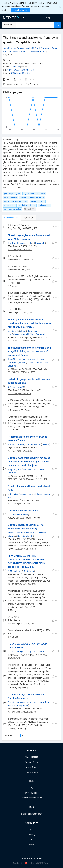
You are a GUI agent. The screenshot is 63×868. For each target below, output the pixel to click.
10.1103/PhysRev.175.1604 (24, 584)
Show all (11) (30, 209)
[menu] (48, 18)
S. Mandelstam (15, 571)
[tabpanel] (31, 481)
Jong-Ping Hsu (10, 48)
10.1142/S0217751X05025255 (21, 372)
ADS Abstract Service (20, 73)
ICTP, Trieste (23, 706)
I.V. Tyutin (38, 494)
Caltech (25, 515)
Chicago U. (40, 243)
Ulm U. (23, 331)
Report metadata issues (31, 798)
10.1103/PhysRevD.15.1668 (20, 451)
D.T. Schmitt (13, 331)
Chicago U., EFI (24, 243)
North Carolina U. (25, 536)
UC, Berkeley (28, 571)
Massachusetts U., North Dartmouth (34, 48)
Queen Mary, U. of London (32, 652)
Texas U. (20, 387)
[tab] (12, 218)
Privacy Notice (31, 767)
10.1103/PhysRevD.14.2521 (20, 250)
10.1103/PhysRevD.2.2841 (19, 504)
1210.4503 (15, 67)
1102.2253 (13, 479)
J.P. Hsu (11, 387)
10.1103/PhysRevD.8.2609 (19, 393)
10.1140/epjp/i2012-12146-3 (21, 70)
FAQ (31, 788)
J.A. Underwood (33, 444)
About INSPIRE (31, 757)
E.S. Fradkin (13, 494)
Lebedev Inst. (26, 494)
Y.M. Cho (12, 243)
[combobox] (35, 25)
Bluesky (31, 835)
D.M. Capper (13, 652)
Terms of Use (32, 772)
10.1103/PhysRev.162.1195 (25, 549)
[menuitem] (48, 18)
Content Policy (31, 762)
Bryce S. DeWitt (15, 533)
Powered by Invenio (31, 858)
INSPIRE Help (31, 793)
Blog (31, 830)
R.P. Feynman (14, 515)
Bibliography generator (31, 814)
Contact (32, 844)
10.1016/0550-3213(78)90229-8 (22, 712)
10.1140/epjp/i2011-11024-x (36, 479)
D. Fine (22, 363)
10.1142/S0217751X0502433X (21, 341)
